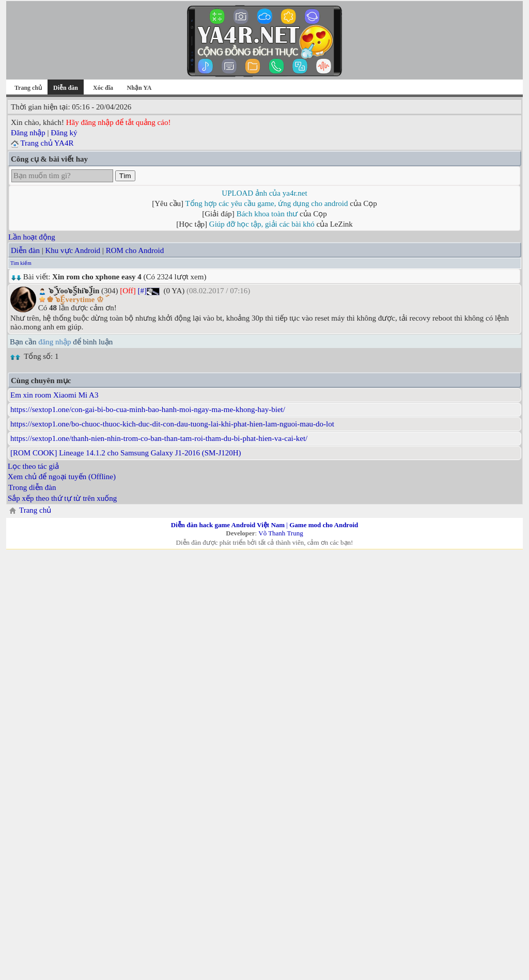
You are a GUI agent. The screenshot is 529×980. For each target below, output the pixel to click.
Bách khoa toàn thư (267, 214)
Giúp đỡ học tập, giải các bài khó (262, 224)
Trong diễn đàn (32, 487)
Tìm (125, 176)
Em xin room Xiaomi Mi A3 (54, 395)
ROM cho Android (135, 250)
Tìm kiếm (21, 263)
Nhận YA (139, 88)
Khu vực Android (73, 250)
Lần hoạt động (32, 237)
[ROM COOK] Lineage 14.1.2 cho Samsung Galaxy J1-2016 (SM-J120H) (126, 453)
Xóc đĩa (103, 88)
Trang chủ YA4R (47, 143)
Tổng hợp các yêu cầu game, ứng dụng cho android (267, 203)
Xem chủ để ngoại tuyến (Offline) (62, 477)
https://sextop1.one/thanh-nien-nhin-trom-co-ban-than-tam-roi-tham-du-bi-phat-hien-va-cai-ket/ (159, 438)
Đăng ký (64, 133)
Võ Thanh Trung (281, 533)
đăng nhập (55, 342)
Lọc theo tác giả (33, 466)
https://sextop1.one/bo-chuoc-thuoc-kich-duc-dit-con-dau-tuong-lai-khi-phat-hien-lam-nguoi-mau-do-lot (172, 424)
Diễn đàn (25, 250)
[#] (143, 291)
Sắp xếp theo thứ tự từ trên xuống (62, 498)
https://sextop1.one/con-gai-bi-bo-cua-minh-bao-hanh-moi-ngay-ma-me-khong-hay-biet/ (148, 409)
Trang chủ (28, 88)
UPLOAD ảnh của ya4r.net (264, 193)
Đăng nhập (28, 133)
